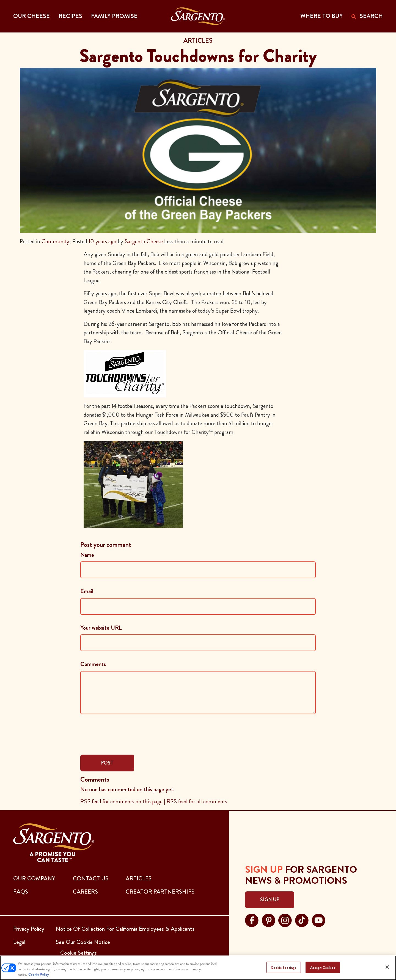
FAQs (21, 892)
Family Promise (114, 16)
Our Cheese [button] (31, 16)
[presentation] (122, 734)
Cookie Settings (284, 967)
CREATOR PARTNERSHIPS (160, 892)
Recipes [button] (70, 16)
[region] (198, 968)
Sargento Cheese (144, 241)
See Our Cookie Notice (83, 942)
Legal (19, 942)
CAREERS (85, 892)
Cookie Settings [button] (79, 953)
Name (87, 555)
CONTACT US (91, 878)
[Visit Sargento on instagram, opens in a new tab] (285, 919)
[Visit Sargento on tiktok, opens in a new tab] (302, 919)
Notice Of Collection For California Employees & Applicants (125, 929)
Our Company (34, 878)
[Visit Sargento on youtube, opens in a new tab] (319, 919)
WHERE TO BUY (321, 16)
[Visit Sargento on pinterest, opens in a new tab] (269, 919)
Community (55, 241)
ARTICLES (139, 878)
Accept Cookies (323, 967)
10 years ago (102, 241)
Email (87, 591)
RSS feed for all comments (197, 801)
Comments (93, 664)
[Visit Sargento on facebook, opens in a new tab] (252, 919)
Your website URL (101, 628)
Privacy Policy (29, 929)
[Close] (387, 967)
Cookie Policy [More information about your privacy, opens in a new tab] (39, 974)
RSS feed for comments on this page (121, 801)
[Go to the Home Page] (198, 16)
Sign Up (270, 900)
